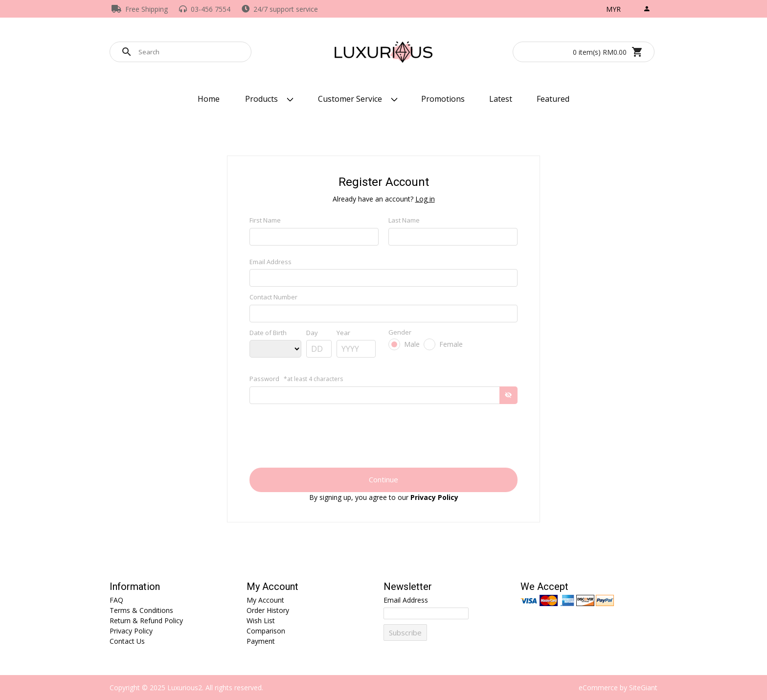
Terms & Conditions (141, 610)
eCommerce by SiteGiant (618, 688)
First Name (265, 220)
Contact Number (273, 297)
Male (412, 344)
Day (312, 333)
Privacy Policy (131, 631)
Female (451, 344)
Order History (268, 610)
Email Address (271, 262)
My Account (272, 587)
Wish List (261, 621)
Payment (261, 641)
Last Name (404, 220)
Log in (425, 199)
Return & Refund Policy (146, 621)
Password (296, 379)
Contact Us (127, 641)
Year (343, 333)
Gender (400, 332)
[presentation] (383, 443)
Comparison (266, 631)
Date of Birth (268, 333)
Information (135, 587)
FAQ (116, 600)
